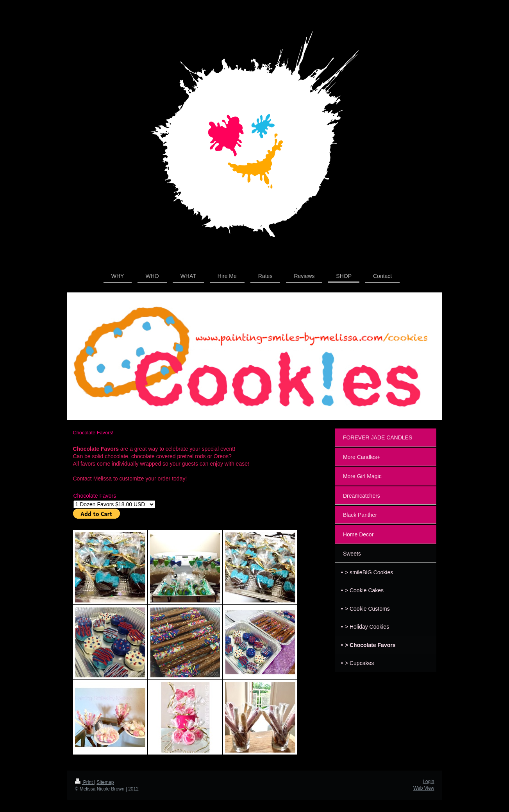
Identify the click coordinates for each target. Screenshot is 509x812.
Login (428, 782)
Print (85, 782)
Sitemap (105, 782)
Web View (424, 788)
